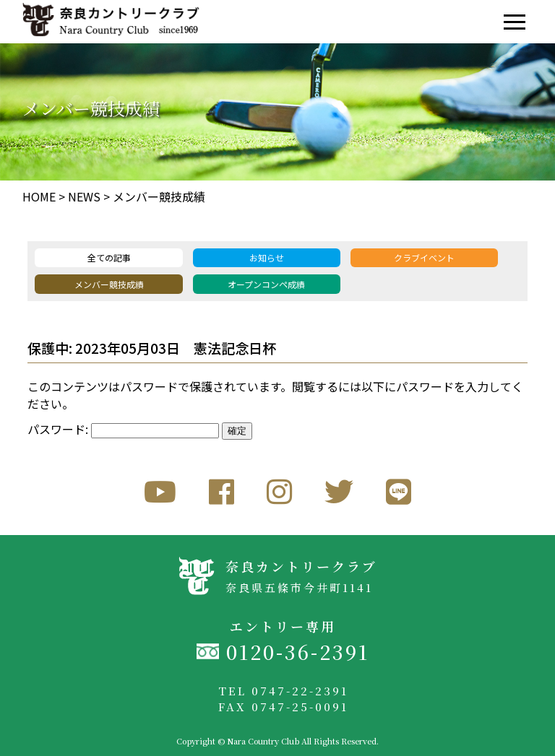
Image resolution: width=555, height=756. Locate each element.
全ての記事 (109, 257)
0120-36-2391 (298, 652)
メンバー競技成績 (159, 196)
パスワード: (123, 429)
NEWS (84, 196)
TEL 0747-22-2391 (283, 691)
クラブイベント (424, 257)
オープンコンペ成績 (266, 284)
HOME (39, 196)
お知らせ (267, 257)
